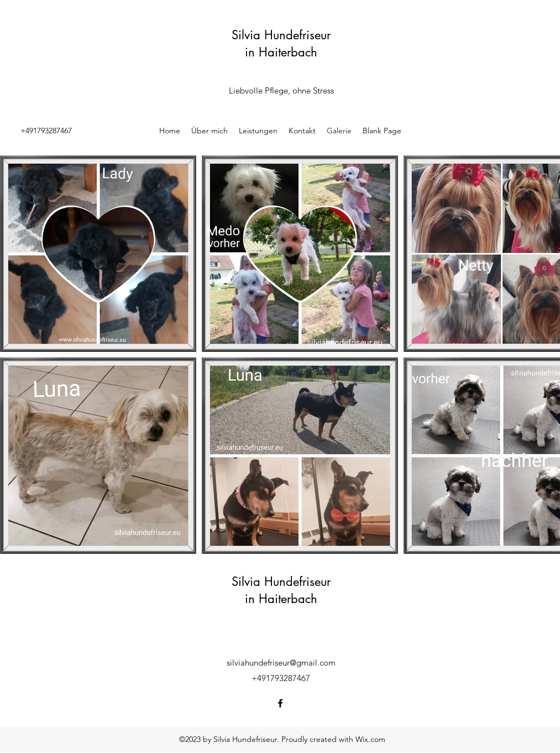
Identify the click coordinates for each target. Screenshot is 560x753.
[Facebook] (280, 703)
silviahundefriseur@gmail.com (281, 663)
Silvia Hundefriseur (281, 35)
